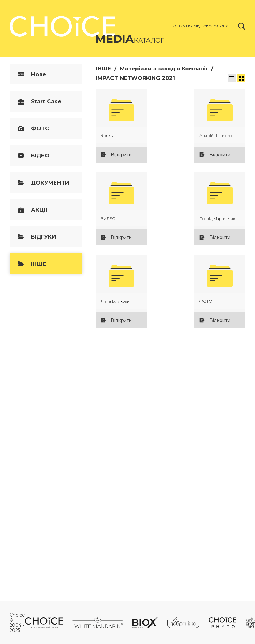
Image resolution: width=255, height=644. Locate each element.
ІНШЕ (103, 69)
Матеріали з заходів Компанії (164, 69)
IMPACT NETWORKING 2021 (135, 78)
